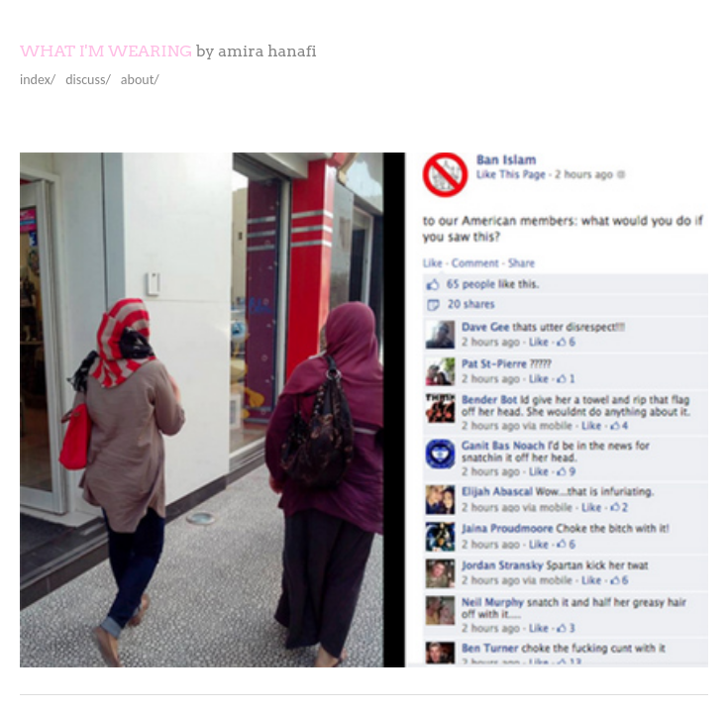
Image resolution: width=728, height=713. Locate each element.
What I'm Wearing (106, 51)
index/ (38, 80)
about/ (140, 80)
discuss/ (88, 80)
